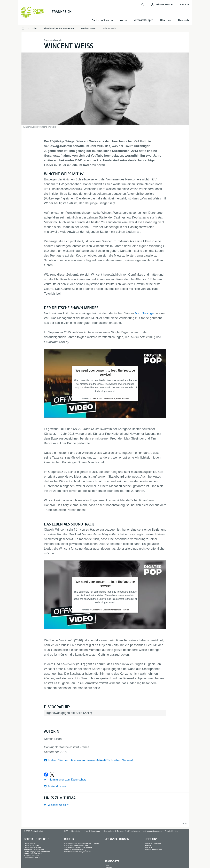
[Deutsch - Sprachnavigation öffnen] (184, 5)
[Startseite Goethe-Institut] (32, 12)
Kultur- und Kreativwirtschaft (76, 845)
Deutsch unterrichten (33, 847)
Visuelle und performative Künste (78, 847)
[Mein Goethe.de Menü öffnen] (162, 5)
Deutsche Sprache (102, 20)
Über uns (165, 20)
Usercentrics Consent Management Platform (110, 398)
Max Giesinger (145, 313)
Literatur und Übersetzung (75, 849)
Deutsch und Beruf (32, 858)
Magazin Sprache (31, 856)
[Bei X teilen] (52, 775)
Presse (148, 845)
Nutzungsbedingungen (152, 831)
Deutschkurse (30, 843)
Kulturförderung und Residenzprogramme (82, 843)
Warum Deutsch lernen (34, 854)
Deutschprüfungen (32, 845)
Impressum (96, 831)
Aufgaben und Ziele (153, 843)
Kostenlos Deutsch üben (34, 849)
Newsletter (76, 831)
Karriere (148, 847)
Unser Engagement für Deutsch (37, 852)
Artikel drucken (57, 786)
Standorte (184, 20)
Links (86, 831)
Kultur (123, 20)
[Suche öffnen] (143, 5)
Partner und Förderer (154, 849)
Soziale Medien (171, 831)
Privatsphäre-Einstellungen (128, 831)
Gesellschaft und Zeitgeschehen (78, 852)
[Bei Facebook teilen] (46, 775)
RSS (66, 831)
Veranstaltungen (117, 839)
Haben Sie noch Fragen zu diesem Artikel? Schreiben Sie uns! (91, 760)
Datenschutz (109, 831)
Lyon (107, 866)
